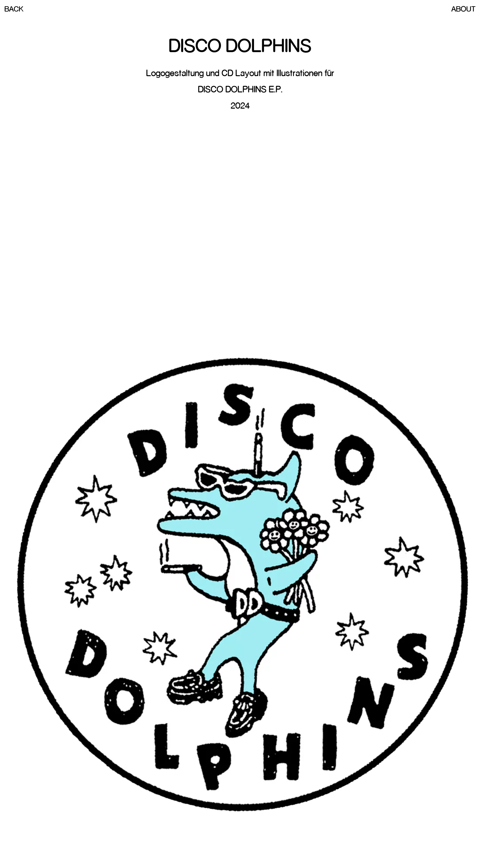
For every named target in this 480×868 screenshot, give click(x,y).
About (463, 9)
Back (14, 9)
